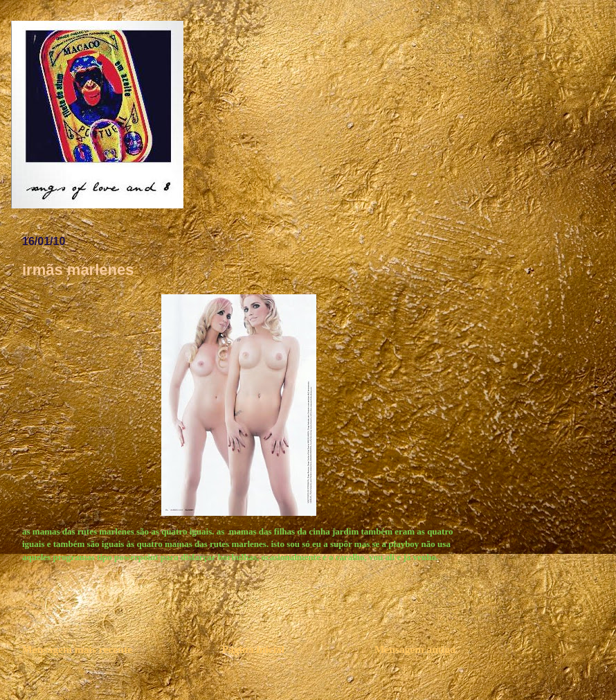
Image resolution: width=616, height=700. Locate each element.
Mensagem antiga (415, 649)
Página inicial (254, 649)
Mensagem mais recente (77, 649)
